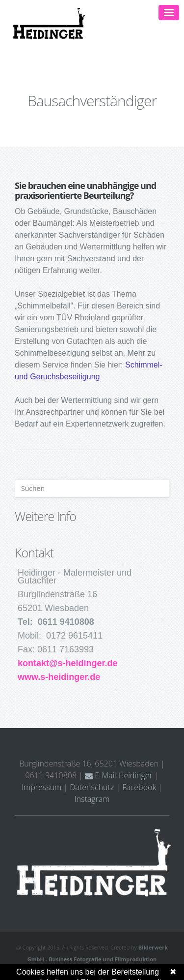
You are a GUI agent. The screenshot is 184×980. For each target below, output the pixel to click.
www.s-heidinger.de (59, 677)
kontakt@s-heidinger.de (68, 663)
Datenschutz (92, 787)
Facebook (139, 787)
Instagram (92, 799)
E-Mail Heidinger (119, 775)
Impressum (41, 787)
